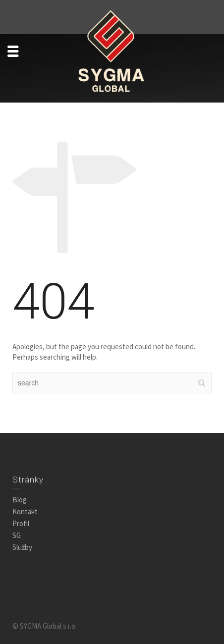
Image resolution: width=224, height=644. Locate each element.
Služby (22, 547)
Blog (20, 500)
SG (17, 535)
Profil (21, 523)
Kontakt (25, 511)
